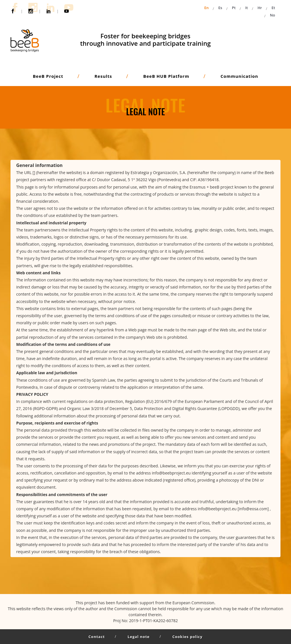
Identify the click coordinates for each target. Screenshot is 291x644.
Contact (97, 637)
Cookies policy (187, 637)
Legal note (139, 637)
